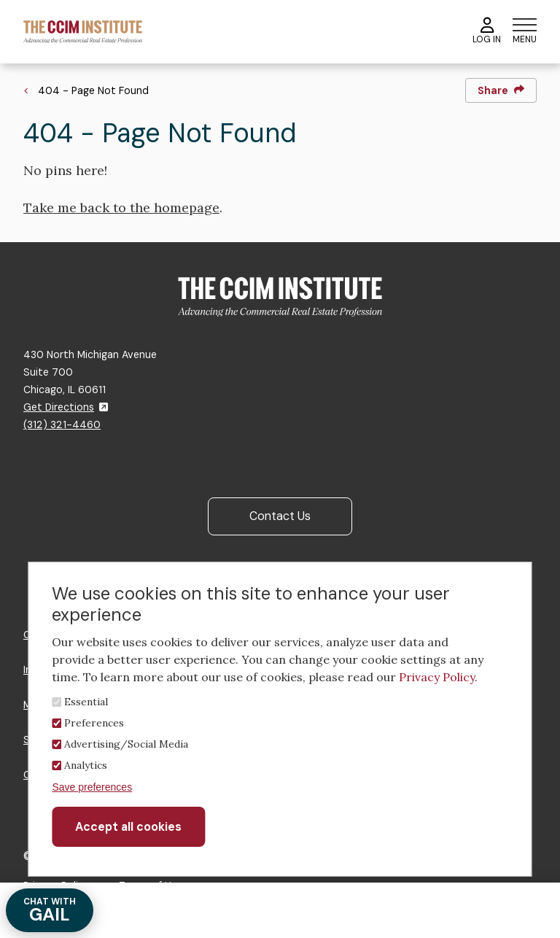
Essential (86, 702)
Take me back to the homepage (121, 208)
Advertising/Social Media (126, 744)
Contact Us (280, 516)
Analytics (86, 765)
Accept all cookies (128, 827)
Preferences (94, 723)
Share (501, 90)
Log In (487, 31)
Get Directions (66, 407)
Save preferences (92, 787)
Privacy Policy (437, 677)
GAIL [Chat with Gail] (50, 911)
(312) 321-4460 (62, 425)
